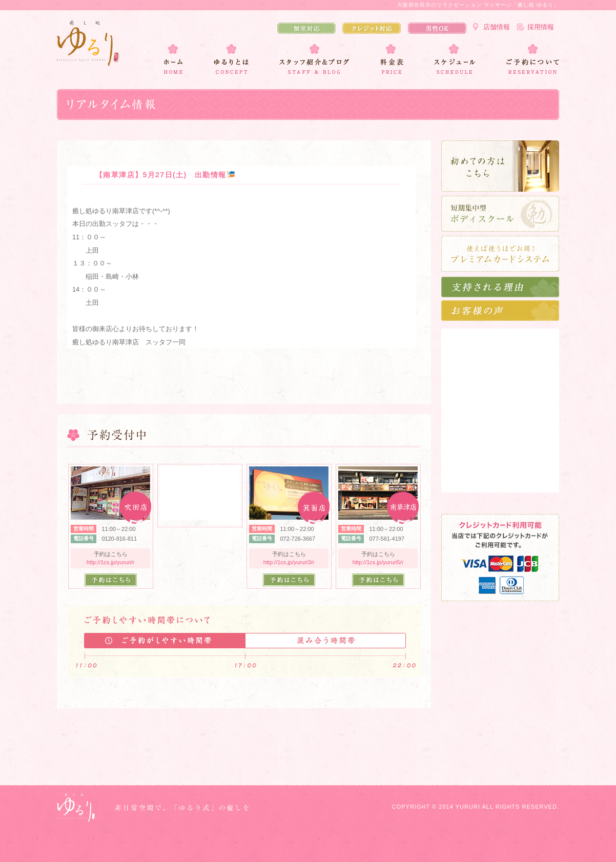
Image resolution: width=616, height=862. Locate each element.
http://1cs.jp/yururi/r (111, 562)
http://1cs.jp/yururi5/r (378, 562)
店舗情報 (497, 27)
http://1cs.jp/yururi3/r (289, 562)
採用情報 (541, 27)
